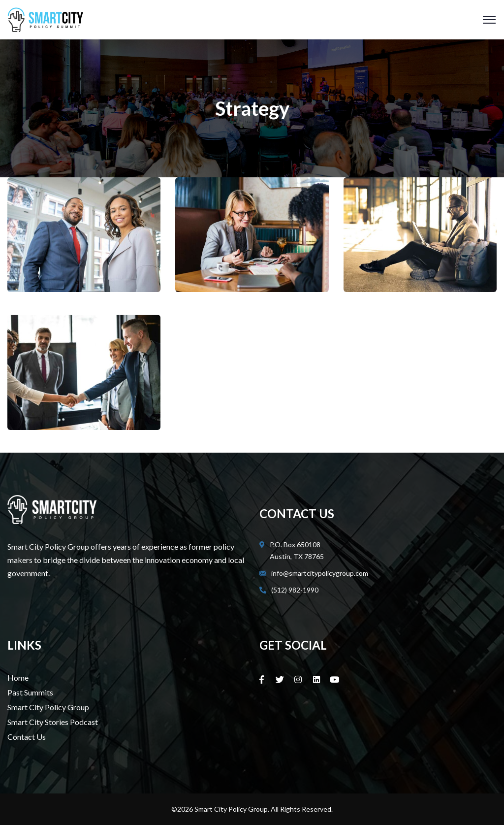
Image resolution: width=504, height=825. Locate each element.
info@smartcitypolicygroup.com (320, 573)
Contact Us (27, 737)
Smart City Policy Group (48, 707)
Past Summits (30, 692)
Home (18, 677)
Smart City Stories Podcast (53, 722)
